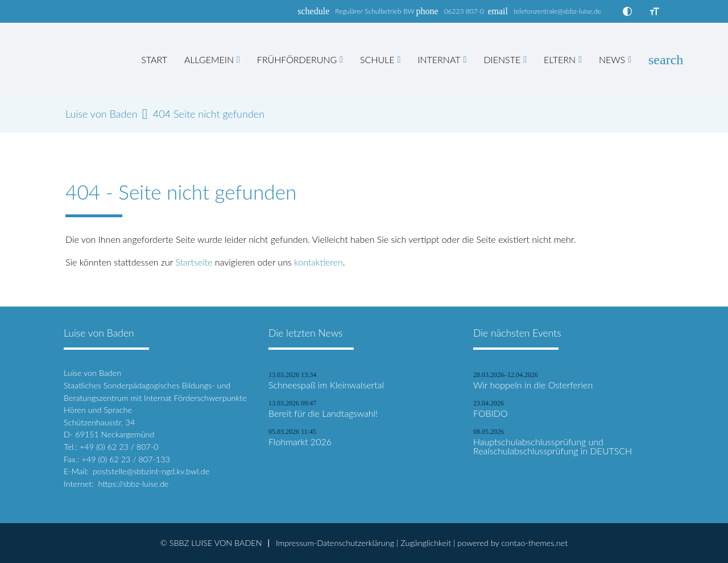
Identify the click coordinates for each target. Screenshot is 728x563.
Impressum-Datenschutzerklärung (335, 543)
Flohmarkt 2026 (300, 442)
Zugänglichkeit (426, 543)
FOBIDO (491, 413)
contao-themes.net (534, 543)
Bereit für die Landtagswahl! (323, 413)
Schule (377, 59)
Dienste (502, 59)
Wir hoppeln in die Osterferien (533, 385)
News (612, 59)
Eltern (560, 59)
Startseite (194, 262)
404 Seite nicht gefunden (209, 114)
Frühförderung (297, 59)
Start (154, 59)
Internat (439, 59)
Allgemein (209, 59)
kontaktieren (318, 262)
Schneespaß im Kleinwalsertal (326, 385)
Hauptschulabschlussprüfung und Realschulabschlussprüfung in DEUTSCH (553, 446)
